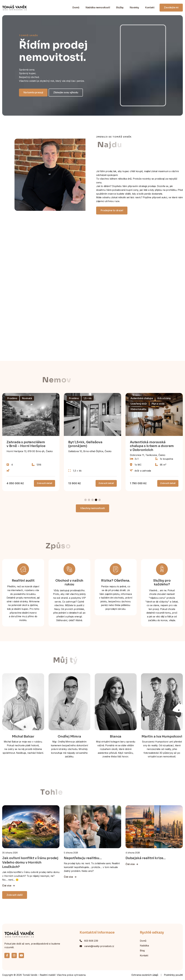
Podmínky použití (173, 975)
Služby (120, 8)
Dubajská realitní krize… (146, 858)
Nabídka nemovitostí (98, 8)
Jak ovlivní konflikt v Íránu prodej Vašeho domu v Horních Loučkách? (30, 862)
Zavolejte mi (171, 8)
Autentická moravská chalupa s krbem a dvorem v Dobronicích (152, 446)
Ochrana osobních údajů (145, 975)
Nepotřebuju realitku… (83, 858)
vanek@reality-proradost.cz (99, 946)
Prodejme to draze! (112, 210)
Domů (76, 8)
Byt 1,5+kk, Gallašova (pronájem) (85, 444)
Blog (142, 951)
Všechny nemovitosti (92, 508)
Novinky (134, 8)
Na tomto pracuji (33, 92)
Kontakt (150, 8)
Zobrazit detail (44, 483)
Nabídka (144, 946)
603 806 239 (91, 941)
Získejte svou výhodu (66, 92)
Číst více (8, 886)
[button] (85, 500)
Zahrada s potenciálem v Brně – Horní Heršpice (26, 444)
